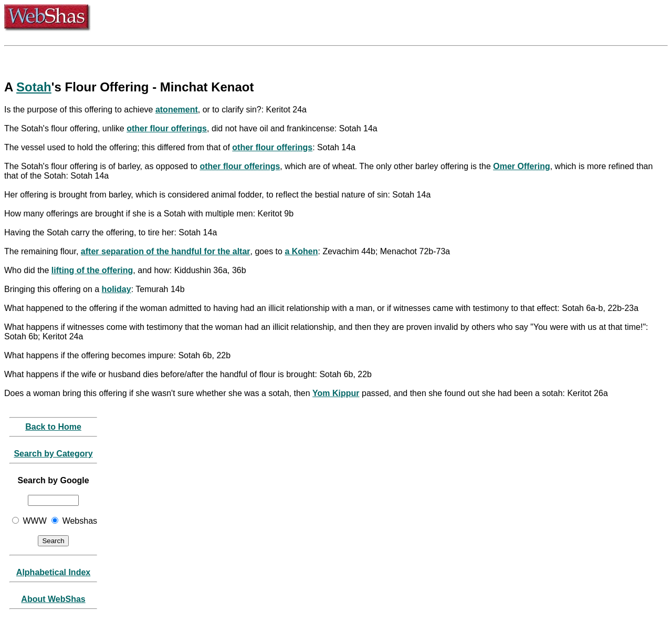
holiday (117, 289)
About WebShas (53, 599)
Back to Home (53, 427)
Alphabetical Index (53, 572)
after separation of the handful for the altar (166, 251)
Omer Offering (521, 166)
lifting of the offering (92, 270)
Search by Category (53, 454)
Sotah (34, 87)
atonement (177, 110)
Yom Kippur (336, 393)
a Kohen (301, 251)
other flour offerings (167, 128)
